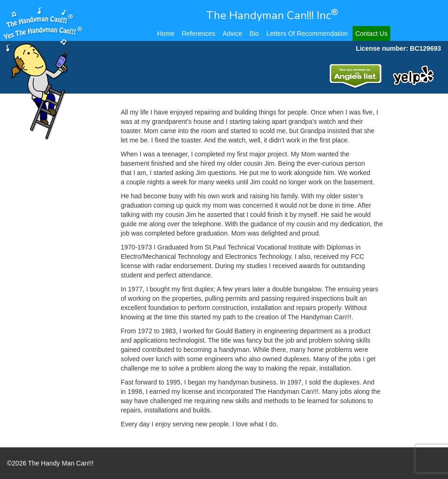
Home (166, 34)
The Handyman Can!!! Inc (272, 15)
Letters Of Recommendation (307, 34)
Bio (254, 34)
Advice (232, 34)
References (198, 34)
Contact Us (371, 34)
